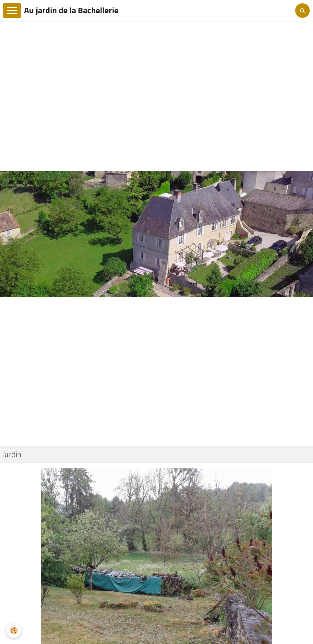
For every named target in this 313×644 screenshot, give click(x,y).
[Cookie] (14, 631)
